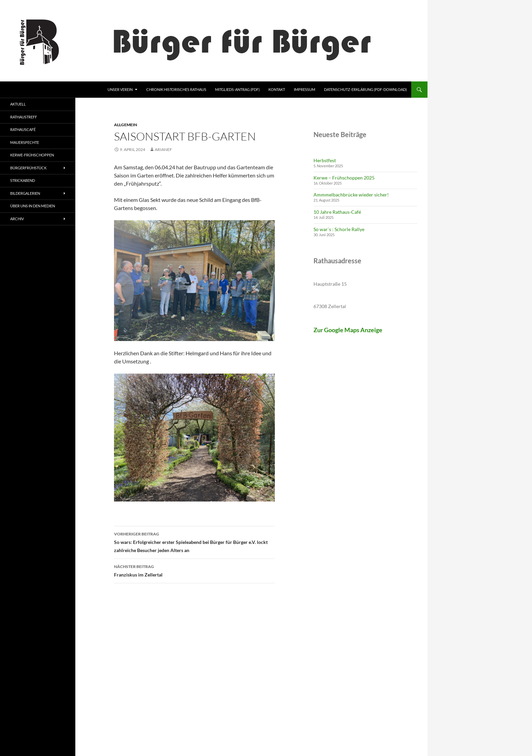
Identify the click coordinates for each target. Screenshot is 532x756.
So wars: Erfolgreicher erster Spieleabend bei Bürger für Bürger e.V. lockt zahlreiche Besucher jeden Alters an (194, 542)
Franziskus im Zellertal (194, 570)
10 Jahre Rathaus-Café (337, 212)
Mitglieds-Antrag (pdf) (237, 89)
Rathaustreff (24, 117)
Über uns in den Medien (33, 206)
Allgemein (126, 125)
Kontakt (277, 89)
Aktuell (18, 104)
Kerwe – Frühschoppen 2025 (344, 178)
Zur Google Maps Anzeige (348, 330)
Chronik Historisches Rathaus (176, 89)
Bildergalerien (25, 193)
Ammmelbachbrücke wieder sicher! (351, 195)
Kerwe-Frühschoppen (32, 155)
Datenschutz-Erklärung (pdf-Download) (365, 89)
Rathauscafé (23, 129)
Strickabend (23, 180)
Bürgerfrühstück (28, 168)
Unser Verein (120, 89)
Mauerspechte (25, 142)
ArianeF (163, 149)
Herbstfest (325, 160)
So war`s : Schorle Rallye (339, 229)
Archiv (17, 219)
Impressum (305, 89)
